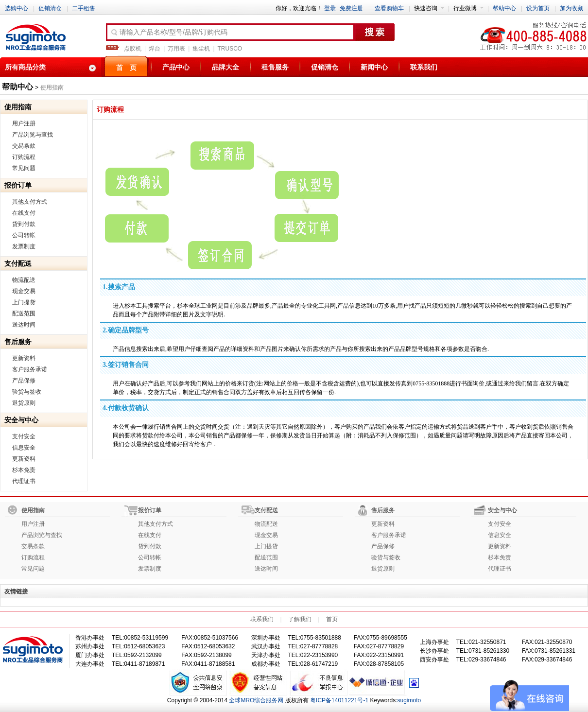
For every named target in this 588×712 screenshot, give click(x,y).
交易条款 (24, 146)
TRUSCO (230, 49)
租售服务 (275, 67)
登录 (330, 8)
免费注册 (351, 8)
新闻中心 (374, 67)
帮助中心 (504, 8)
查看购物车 (389, 8)
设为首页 (538, 8)
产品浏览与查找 (33, 135)
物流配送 (24, 280)
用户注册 (24, 123)
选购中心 (17, 8)
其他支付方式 (30, 202)
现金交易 (24, 291)
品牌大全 (225, 67)
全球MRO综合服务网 (256, 700)
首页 (332, 619)
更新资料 (24, 358)
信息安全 (24, 448)
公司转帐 (24, 235)
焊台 (155, 49)
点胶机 (133, 49)
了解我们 (300, 619)
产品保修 (24, 381)
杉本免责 (24, 470)
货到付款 (24, 224)
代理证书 (24, 481)
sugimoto (409, 700)
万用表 (176, 49)
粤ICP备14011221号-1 (339, 700)
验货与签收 (27, 392)
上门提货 (24, 302)
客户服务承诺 (30, 369)
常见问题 (24, 168)
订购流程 (24, 157)
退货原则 (24, 403)
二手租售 (84, 8)
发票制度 (24, 246)
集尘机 (201, 49)
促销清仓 (50, 8)
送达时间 (24, 325)
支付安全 (24, 436)
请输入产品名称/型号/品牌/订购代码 (169, 33)
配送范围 (24, 313)
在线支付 (24, 213)
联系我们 (424, 67)
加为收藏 (571, 8)
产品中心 (176, 67)
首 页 (126, 68)
